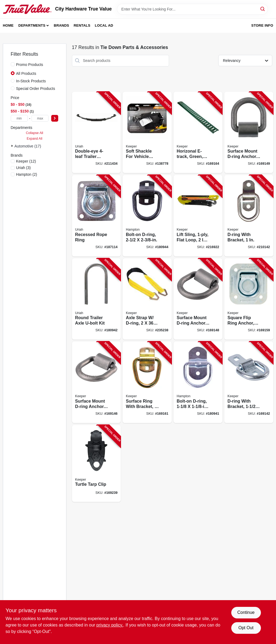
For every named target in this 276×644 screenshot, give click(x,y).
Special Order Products (36, 89)
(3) (24, 168)
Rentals (82, 25)
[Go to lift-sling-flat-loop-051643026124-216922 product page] (198, 216)
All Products (26, 73)
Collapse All (34, 133)
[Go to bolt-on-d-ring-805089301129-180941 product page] (198, 382)
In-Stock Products (31, 81)
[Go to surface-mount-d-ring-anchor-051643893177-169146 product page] (96, 382)
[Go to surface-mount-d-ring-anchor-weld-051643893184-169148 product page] (198, 299)
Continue (246, 612)
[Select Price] (55, 118)
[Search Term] (192, 9)
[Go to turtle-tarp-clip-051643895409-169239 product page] (96, 464)
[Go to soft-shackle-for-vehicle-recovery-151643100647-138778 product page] (147, 133)
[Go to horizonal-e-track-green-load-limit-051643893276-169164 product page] (198, 133)
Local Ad (104, 25)
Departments (32, 25)
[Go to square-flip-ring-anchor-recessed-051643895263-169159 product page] (249, 299)
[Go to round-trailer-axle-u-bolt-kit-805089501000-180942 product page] (96, 299)
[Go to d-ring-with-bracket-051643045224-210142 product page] (249, 216)
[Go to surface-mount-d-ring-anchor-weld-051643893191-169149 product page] (249, 133)
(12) (26, 161)
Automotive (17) (28, 146)
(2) (27, 174)
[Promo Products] (13, 64)
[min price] (19, 118)
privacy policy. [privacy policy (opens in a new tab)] (110, 625)
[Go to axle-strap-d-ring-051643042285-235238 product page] (147, 299)
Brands (62, 25)
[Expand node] (13, 146)
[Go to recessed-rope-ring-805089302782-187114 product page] (96, 216)
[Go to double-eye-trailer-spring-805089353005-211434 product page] (96, 133)
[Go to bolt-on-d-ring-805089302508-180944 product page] (147, 216)
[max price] (40, 118)
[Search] (263, 9)
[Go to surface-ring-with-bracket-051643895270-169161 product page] (147, 382)
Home (8, 25)
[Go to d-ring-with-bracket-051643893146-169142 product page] (249, 382)
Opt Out (246, 628)
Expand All (34, 139)
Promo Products (30, 65)
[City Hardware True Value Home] (27, 9)
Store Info (262, 25)
